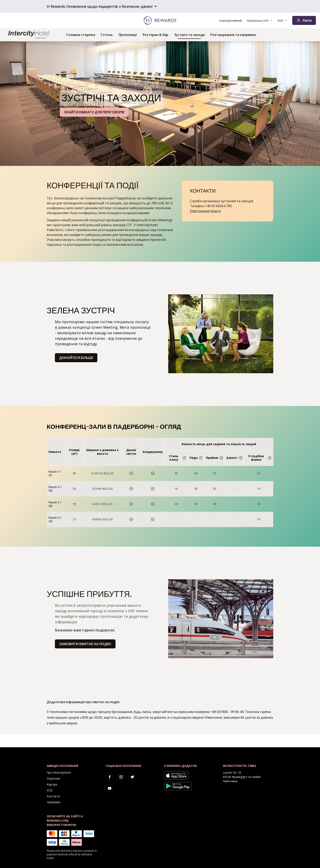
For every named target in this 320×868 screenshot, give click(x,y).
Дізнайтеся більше (76, 358)
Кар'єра (52, 784)
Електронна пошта (205, 211)
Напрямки (54, 802)
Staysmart (53, 778)
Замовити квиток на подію (85, 644)
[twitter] (132, 777)
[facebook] (110, 777)
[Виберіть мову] (260, 21)
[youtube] (110, 788)
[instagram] (121, 777)
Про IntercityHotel (59, 772)
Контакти (53, 796)
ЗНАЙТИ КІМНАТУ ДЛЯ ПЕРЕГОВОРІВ (94, 112)
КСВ (50, 790)
